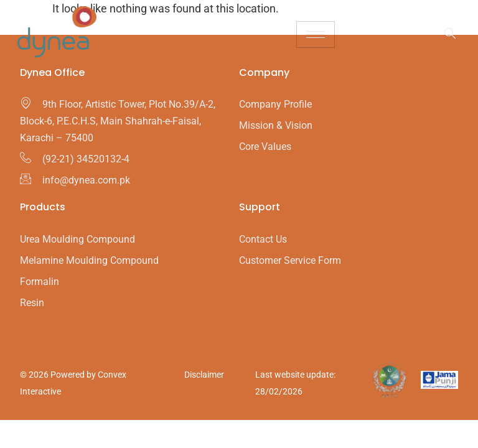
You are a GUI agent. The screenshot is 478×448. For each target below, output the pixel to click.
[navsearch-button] (444, 34)
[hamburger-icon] (316, 35)
